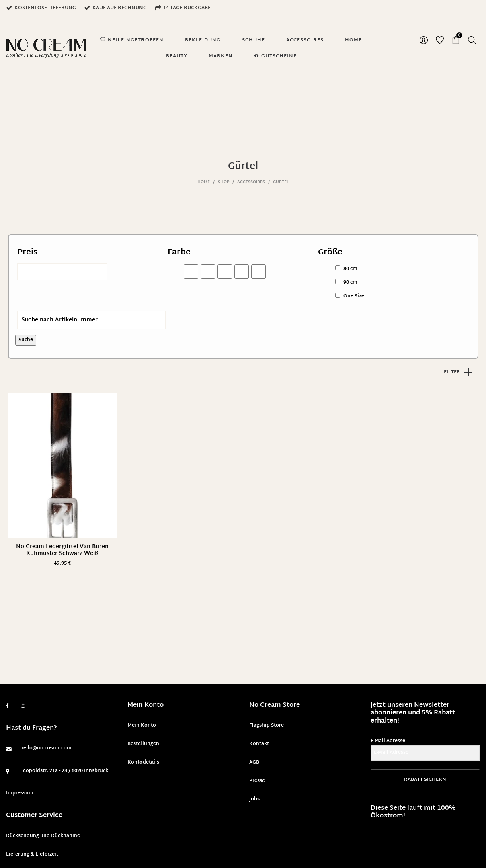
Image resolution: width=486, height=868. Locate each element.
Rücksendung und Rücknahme (43, 836)
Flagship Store (267, 725)
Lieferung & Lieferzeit (32, 854)
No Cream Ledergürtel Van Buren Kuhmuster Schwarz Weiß (62, 550)
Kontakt (259, 744)
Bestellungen (143, 744)
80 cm (350, 269)
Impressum (20, 793)
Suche (26, 340)
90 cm (350, 283)
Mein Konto (142, 725)
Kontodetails (143, 762)
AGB (254, 762)
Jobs (254, 799)
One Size (354, 296)
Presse (257, 781)
